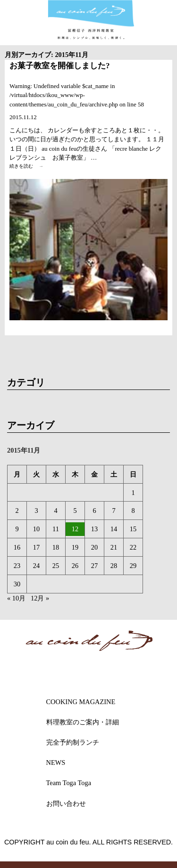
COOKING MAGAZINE (81, 702)
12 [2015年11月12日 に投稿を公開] (75, 529)
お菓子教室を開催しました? (60, 66)
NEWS (56, 763)
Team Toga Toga (69, 783)
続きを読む (29, 166)
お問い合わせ (66, 803)
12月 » (40, 598)
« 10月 (16, 598)
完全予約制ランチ (73, 742)
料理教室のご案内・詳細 (83, 722)
